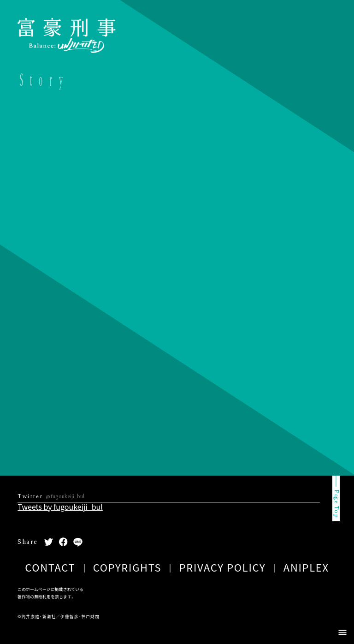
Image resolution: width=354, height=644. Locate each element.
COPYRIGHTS (127, 567)
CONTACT (50, 567)
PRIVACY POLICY (223, 567)
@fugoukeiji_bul (65, 497)
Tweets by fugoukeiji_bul (60, 507)
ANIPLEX (306, 567)
